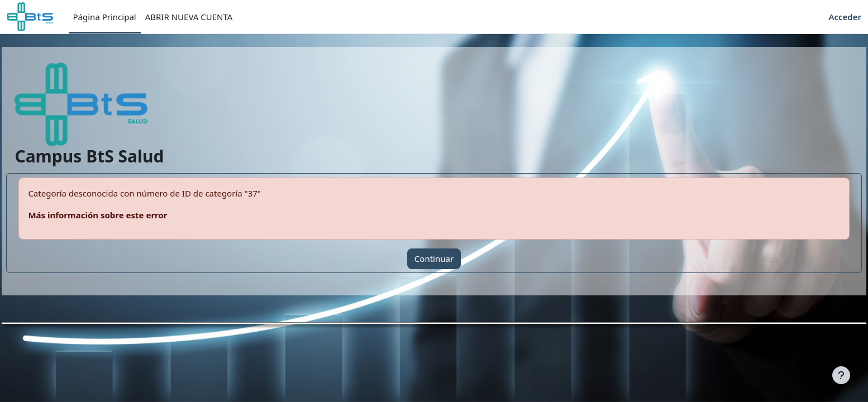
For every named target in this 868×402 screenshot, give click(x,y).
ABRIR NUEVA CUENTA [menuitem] (189, 17)
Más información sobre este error (123, 215)
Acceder (845, 17)
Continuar (434, 259)
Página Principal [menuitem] (105, 17)
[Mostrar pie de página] (841, 375)
